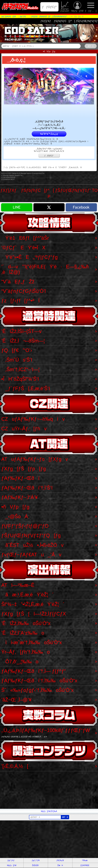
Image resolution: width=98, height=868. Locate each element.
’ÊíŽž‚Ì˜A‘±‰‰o (23, 633)
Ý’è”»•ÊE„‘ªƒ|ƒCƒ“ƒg (29, 257)
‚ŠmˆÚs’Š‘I (17, 360)
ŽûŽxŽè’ (65, 7)
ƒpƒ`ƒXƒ (12, 860)
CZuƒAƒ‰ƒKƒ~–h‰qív (33, 419)
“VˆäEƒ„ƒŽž (18, 282)
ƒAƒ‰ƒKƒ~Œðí (20, 478)
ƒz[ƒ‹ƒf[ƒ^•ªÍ (20, 301)
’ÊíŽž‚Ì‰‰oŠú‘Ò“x (26, 623)
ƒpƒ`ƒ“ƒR (36, 860)
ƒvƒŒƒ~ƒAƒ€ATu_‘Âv (31, 555)
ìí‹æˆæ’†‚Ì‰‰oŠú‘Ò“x (32, 642)
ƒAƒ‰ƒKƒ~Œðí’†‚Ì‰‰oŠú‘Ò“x (39, 681)
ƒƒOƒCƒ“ (49, 7)
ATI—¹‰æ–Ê (18, 585)
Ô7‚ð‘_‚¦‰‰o (20, 662)
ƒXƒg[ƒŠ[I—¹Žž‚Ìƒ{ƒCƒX (34, 614)
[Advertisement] (49, 790)
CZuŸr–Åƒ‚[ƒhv (24, 429)
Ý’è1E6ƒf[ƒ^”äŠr (25, 238)
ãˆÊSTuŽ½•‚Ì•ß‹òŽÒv (32, 545)
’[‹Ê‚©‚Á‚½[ (15, 766)
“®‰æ (85, 860)
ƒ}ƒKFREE (85, 865)
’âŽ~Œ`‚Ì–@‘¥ (16, 700)
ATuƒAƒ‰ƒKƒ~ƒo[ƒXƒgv (35, 459)
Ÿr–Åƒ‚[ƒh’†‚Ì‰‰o (25, 652)
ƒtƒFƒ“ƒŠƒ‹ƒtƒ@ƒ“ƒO (25, 526)
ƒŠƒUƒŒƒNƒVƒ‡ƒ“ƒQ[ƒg (31, 535)
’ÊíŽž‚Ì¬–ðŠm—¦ (23, 341)
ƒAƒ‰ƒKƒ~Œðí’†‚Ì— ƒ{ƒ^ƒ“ (34, 671)
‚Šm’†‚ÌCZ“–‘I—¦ (20, 369)
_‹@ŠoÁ (15, 516)
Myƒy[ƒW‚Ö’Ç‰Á (49, 811)
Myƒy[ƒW (77, 7)
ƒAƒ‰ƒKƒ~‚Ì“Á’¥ (20, 497)
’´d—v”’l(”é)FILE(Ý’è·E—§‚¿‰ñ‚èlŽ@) (45, 269)
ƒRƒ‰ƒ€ (60, 860)
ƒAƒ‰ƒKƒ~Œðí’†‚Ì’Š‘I (27, 488)
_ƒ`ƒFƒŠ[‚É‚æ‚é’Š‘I (26, 388)
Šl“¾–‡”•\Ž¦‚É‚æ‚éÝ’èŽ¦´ (33, 604)
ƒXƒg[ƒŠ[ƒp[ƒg (24, 469)
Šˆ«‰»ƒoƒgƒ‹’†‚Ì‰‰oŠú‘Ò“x (38, 690)
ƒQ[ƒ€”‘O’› (17, 350)
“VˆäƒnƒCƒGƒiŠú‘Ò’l (24, 291)
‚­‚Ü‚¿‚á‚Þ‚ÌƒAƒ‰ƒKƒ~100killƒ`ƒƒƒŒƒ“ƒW (46, 733)
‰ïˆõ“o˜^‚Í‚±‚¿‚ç (49, 134)
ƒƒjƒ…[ (91, 7)
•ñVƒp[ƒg (15, 507)
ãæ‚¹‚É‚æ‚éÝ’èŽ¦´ (28, 595)
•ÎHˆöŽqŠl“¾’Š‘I (20, 379)
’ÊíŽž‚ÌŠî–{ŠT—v (21, 331)
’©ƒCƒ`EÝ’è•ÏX (23, 248)
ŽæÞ (60, 865)
